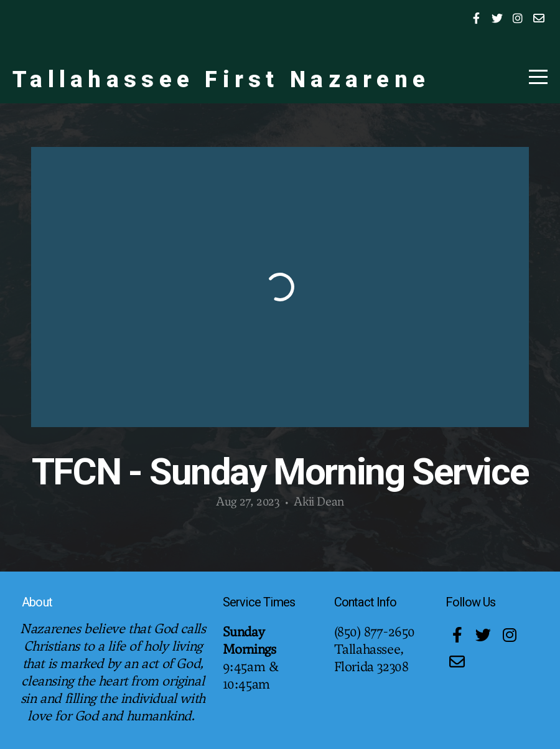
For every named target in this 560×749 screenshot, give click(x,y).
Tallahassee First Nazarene (221, 80)
